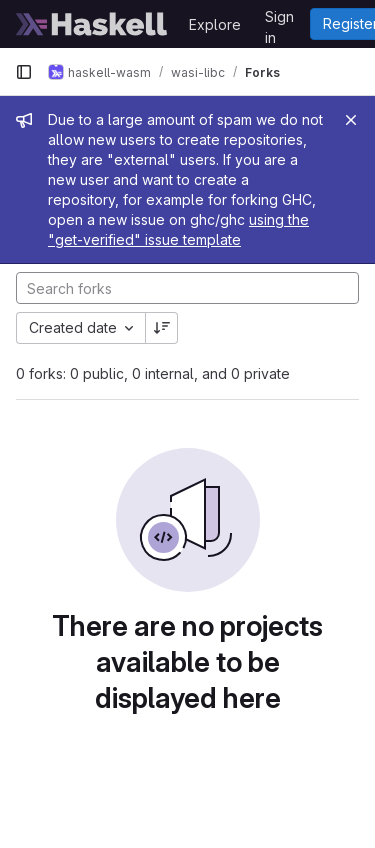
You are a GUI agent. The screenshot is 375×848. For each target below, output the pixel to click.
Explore (215, 24)
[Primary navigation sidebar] (24, 72)
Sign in (279, 20)
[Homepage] (92, 24)
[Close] (351, 120)
